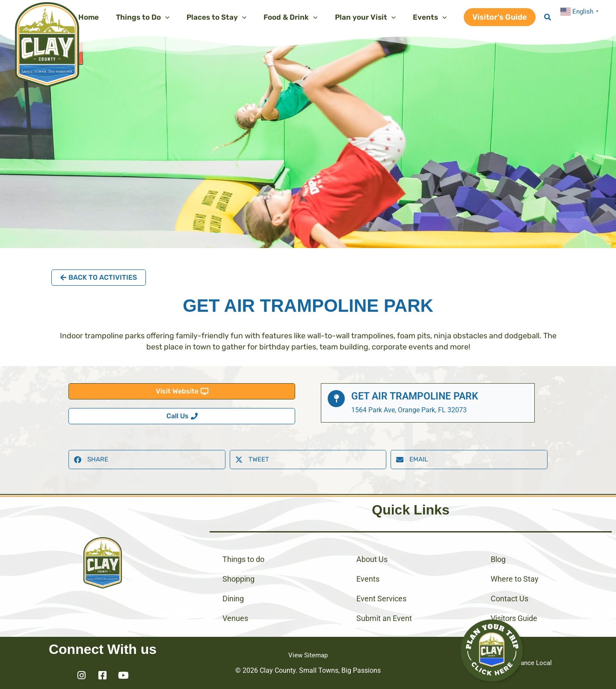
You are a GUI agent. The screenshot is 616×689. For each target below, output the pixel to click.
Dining (233, 599)
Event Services (381, 599)
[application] (177, 17)
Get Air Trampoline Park (417, 396)
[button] (500, 17)
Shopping (238, 579)
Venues (235, 618)
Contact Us (509, 599)
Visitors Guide (514, 618)
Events (368, 579)
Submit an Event (384, 618)
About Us (372, 559)
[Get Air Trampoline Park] (336, 399)
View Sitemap (308, 655)
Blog (498, 559)
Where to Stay (515, 579)
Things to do (243, 559)
